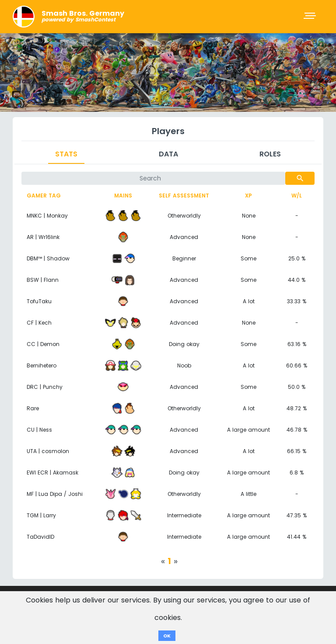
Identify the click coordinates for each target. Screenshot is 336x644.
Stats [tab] (66, 154)
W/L (297, 196)
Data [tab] (168, 154)
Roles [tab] (270, 154)
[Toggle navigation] (311, 17)
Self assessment (184, 196)
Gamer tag (44, 196)
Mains (123, 196)
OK (167, 636)
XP (248, 196)
